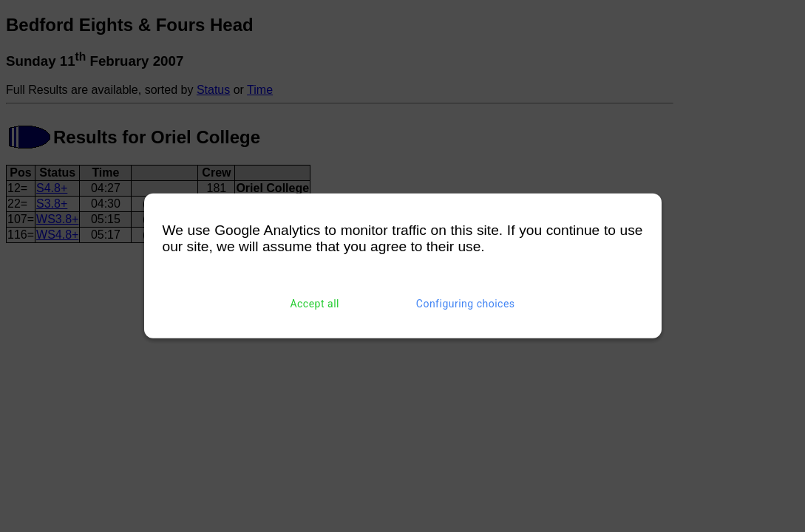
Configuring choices (466, 304)
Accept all (315, 304)
